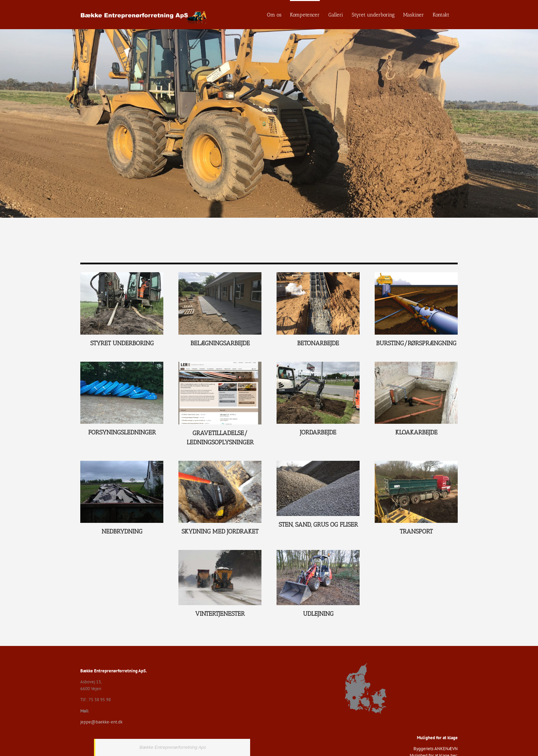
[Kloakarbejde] (416, 364)
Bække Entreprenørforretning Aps (173, 747)
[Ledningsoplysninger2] (220, 364)
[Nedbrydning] (122, 463)
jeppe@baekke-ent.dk (101, 722)
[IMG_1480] (318, 364)
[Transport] (416, 463)
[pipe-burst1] (416, 274)
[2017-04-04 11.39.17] (318, 274)
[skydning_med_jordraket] (220, 463)
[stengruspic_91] (318, 463)
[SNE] (220, 552)
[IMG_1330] (122, 274)
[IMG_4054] (122, 364)
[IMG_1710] (220, 274)
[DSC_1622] (318, 552)
